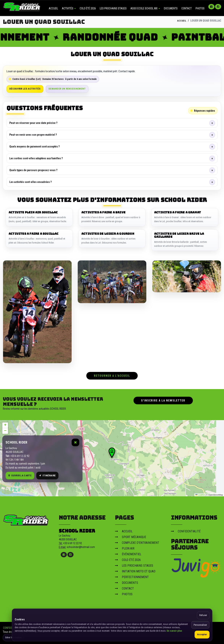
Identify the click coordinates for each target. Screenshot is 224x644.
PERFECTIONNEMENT (132, 576)
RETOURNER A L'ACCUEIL (112, 375)
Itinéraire (47, 474)
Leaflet (200, 494)
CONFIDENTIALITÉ (186, 530)
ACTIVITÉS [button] (69, 8)
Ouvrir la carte (20, 474)
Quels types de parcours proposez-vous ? (33, 170)
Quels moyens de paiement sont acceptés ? (34, 147)
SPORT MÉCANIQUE (131, 536)
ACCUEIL (53, 8)
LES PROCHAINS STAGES (113, 8)
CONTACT (187, 8)
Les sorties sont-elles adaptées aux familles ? (36, 158)
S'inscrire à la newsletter (163, 400)
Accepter (202, 634)
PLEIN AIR (125, 547)
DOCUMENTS (171, 8)
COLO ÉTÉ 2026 (88, 8)
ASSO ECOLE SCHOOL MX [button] (145, 8)
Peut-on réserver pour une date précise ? (33, 123)
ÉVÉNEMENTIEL (128, 553)
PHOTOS (200, 8)
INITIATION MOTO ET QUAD (135, 570)
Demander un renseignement (67, 89)
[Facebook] (211, 7)
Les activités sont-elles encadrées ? (30, 182)
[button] (112, 452)
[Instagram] (218, 7)
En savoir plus (174, 631)
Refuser (203, 615)
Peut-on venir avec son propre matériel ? (33, 135)
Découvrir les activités (25, 89)
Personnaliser (200, 625)
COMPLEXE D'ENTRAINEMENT (137, 542)
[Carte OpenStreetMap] (112, 457)
